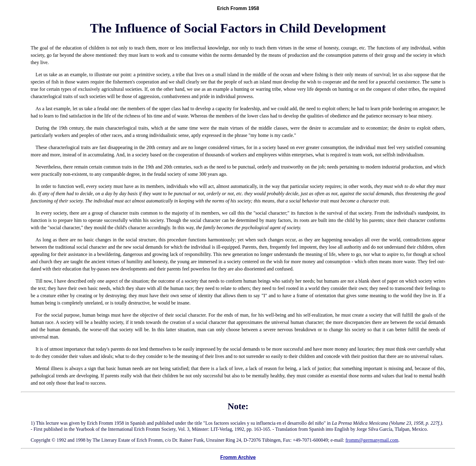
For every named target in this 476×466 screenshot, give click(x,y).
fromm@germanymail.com (372, 440)
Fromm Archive (238, 457)
